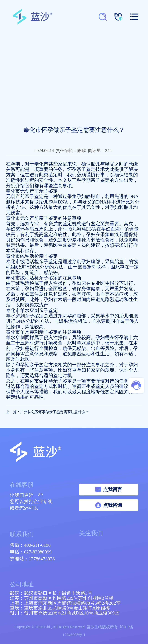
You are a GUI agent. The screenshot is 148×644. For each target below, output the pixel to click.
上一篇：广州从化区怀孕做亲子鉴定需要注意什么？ (47, 412)
